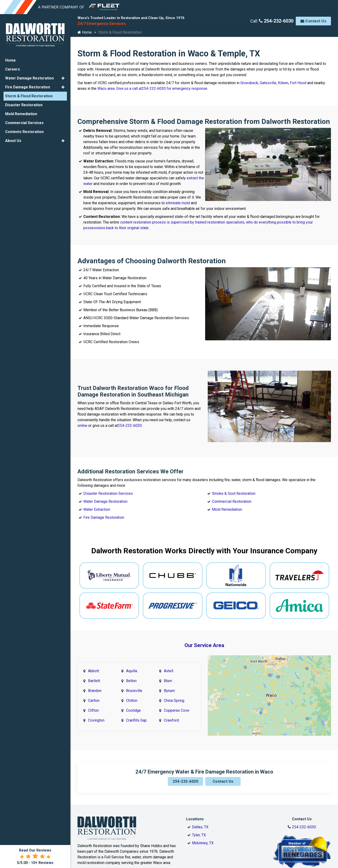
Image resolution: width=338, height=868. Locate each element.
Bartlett (94, 677)
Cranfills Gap (136, 717)
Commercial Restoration (232, 499)
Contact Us (313, 21)
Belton (131, 677)
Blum (168, 677)
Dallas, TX (200, 822)
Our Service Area (204, 643)
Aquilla (132, 667)
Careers (13, 69)
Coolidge (133, 707)
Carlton (94, 697)
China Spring (174, 697)
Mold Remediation (227, 507)
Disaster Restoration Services (108, 491)
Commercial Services (24, 122)
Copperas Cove (177, 707)
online (83, 424)
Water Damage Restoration (105, 499)
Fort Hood (298, 83)
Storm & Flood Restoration (29, 95)
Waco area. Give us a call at (120, 88)
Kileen (283, 83)
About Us (13, 140)
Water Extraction (97, 507)
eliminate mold (178, 203)
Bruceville (134, 687)
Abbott (94, 667)
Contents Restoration (24, 131)
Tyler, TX (199, 830)
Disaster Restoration (24, 104)
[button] (63, 78)
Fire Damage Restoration (104, 515)
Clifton (93, 707)
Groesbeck (249, 83)
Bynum (169, 687)
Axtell (169, 667)
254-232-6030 (276, 21)
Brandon (95, 687)
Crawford (171, 717)
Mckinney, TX (203, 838)
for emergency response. (187, 88)
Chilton (132, 697)
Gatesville (268, 83)
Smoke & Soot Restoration (234, 491)
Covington (96, 717)
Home (85, 32)
